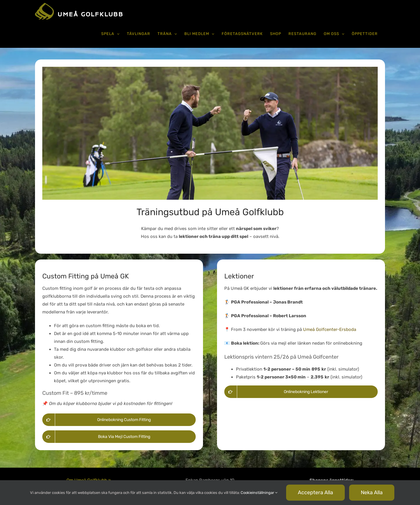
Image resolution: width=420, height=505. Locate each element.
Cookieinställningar (259, 493)
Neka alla (372, 492)
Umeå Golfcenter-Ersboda (330, 329)
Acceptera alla (315, 492)
